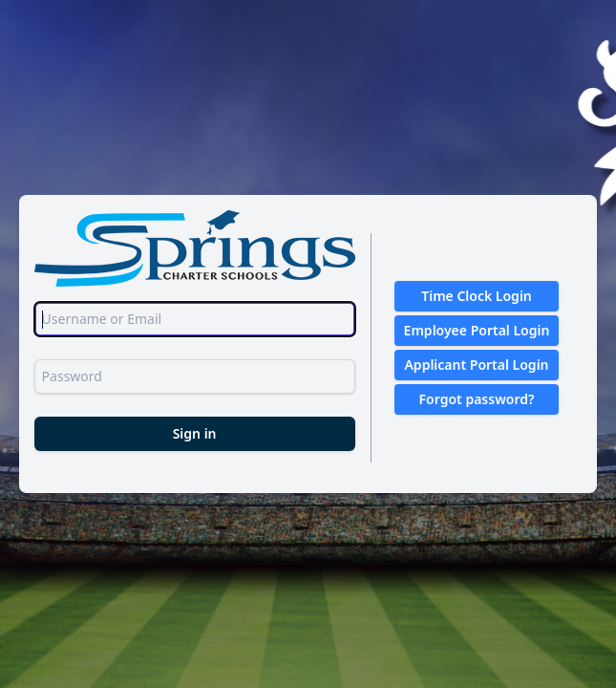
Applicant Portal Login (476, 365)
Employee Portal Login (477, 330)
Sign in (195, 433)
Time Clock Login (477, 296)
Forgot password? (477, 399)
